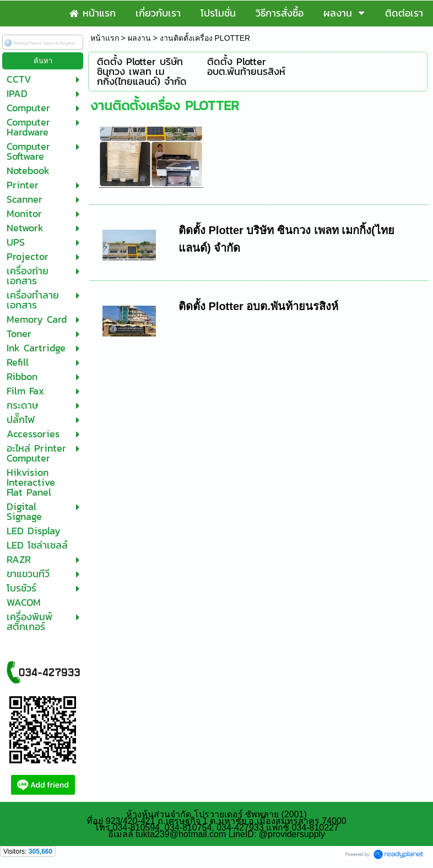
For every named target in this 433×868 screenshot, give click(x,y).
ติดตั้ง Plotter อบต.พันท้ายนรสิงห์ (258, 306)
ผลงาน (139, 38)
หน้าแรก (105, 38)
